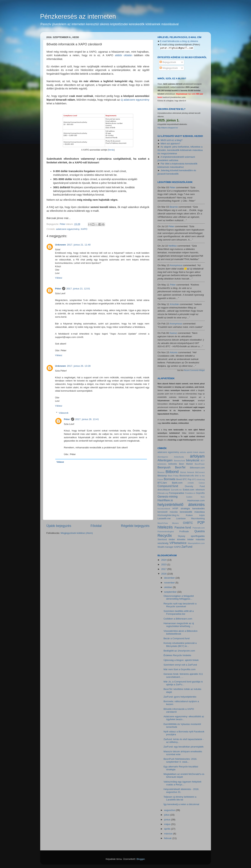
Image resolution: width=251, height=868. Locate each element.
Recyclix (165, 536)
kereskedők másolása (192, 512)
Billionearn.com (197, 468)
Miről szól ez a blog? (172, 140)
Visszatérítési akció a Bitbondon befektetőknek (180, 632)
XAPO (84, 229)
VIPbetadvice (178, 543)
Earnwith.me (176, 490)
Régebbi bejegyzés (135, 526)
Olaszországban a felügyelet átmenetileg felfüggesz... (179, 597)
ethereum (200, 490)
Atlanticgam (165, 460)
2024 (164, 560)
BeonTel (180, 467)
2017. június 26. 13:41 (87, 419)
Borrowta (170, 479)
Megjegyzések (169, 68)
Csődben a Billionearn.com (178, 619)
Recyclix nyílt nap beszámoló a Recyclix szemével (180, 605)
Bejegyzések (168, 62)
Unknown (61, 245)
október (169, 587)
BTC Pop (187, 479)
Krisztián (175, 304)
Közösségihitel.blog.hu (168, 515)
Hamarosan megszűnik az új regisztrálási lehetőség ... (179, 625)
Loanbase (181, 519)
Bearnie (174, 207)
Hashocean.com (196, 500)
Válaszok (64, 413)
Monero (175, 523)
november (170, 583)
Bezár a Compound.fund (176, 638)
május (168, 824)
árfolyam (197, 456)
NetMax (173, 246)
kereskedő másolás (168, 512)
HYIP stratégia (181, 508)
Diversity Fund (195, 486)
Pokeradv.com (199, 528)
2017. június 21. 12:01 (78, 289)
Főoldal (96, 526)
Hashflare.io (165, 500)
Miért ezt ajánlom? (170, 144)
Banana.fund (179, 461)
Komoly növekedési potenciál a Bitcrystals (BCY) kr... (180, 644)
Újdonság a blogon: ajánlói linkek (181, 660)
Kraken (189, 515)
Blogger (141, 859)
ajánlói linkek (193, 452)
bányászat (193, 460)
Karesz (173, 333)
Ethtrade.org (163, 493)
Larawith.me (164, 518)
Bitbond (172, 472)
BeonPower (200, 464)
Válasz (59, 278)
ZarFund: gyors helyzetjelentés (180, 697)
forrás (111, 150)
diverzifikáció (164, 490)
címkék (191, 483)
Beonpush (164, 467)
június (168, 820)
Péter (58, 289)
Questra (200, 531)
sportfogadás (198, 536)
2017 (164, 569)
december (170, 578)
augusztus (170, 810)
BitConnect (200, 472)
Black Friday (173, 476)
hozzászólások (164, 509)
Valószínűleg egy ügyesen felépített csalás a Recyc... (182, 783)
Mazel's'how (163, 523)
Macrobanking (198, 519)
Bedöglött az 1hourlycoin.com (179, 651)
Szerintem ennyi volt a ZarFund (180, 665)
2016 (164, 574)
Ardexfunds (179, 457)
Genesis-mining (168, 496)
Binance (161, 472)
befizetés (173, 464)
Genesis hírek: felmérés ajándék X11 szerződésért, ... (183, 675)
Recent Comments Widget (194, 370)
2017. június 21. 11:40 (79, 245)
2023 (164, 564)
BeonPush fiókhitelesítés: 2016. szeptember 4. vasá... (180, 760)
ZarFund (187, 547)
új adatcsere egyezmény (135, 100)
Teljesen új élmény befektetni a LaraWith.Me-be (180, 798)
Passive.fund (183, 527)
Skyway (182, 536)
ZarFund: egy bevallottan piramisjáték (183, 747)
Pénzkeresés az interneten (78, 16)
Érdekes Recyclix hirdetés (177, 655)
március (169, 834)
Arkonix (174, 352)
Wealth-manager (166, 547)
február (168, 838)
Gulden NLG (195, 497)
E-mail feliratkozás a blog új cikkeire (179, 41)
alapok (202, 452)
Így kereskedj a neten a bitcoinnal (181, 804)
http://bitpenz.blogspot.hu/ (168, 128)
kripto (202, 515)
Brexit (179, 479)
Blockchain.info (187, 476)
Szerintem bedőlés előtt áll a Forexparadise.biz (179, 612)
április (168, 829)
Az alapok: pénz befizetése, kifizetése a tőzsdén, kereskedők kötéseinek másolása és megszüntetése (180, 150)
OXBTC (188, 523)
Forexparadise (176, 493)
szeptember (171, 592)
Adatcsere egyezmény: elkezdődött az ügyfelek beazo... (184, 718)
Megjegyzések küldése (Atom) (77, 533)
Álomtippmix (163, 457)
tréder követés (177, 539)
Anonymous (176, 265)
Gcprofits (200, 493)
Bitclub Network (187, 472)
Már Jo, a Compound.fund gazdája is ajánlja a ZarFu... (183, 683)
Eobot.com (189, 490)
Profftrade (184, 532)
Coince (202, 483)
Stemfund (162, 540)
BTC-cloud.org (199, 479)
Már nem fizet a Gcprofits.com (179, 669)
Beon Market (186, 464)
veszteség (163, 543)
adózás (183, 452)
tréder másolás (196, 539)
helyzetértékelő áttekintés (181, 505)
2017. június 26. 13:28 (79, 366)
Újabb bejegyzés (59, 526)
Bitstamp (162, 476)
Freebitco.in (190, 493)
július (167, 815)
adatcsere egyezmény (68, 229)
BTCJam (162, 483)
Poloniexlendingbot (166, 532)
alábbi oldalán (124, 55)
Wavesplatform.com (196, 543)
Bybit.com (177, 483)
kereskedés (198, 508)
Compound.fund (168, 486)
